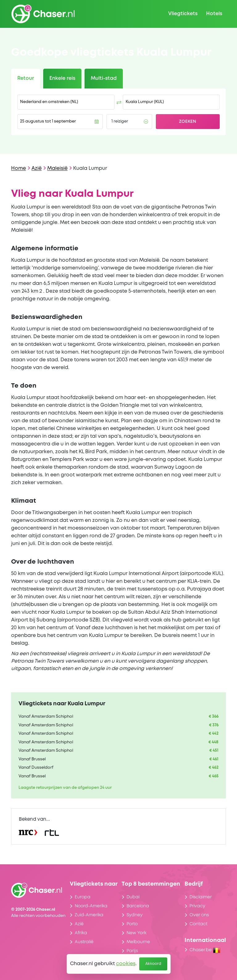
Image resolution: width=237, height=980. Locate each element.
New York (136, 933)
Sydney (135, 915)
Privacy (197, 906)
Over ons (199, 915)
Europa (83, 897)
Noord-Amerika (91, 906)
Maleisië (57, 168)
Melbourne (138, 942)
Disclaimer (201, 897)
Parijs (132, 951)
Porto (132, 924)
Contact (198, 924)
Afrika (81, 933)
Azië (37, 168)
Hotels (214, 14)
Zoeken (188, 122)
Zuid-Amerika (89, 915)
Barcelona (138, 906)
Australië (84, 942)
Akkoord (153, 964)
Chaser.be (205, 950)
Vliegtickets (183, 14)
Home (19, 168)
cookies (126, 964)
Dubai (133, 897)
